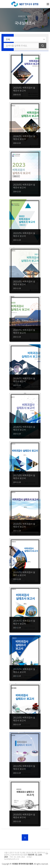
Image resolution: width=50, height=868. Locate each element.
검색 (43, 46)
